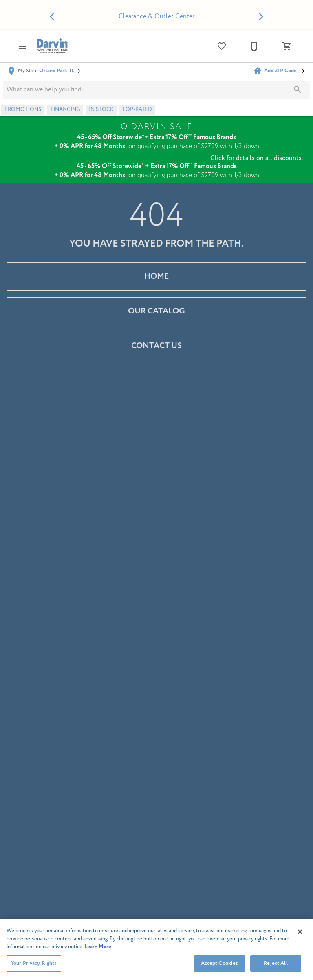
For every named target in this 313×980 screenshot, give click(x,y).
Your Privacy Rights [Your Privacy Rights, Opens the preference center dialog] (34, 967)
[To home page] (52, 46)
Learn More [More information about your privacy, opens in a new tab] (98, 951)
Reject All (276, 967)
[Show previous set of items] (52, 17)
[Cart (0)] (287, 46)
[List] (222, 46)
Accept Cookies (220, 967)
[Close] (300, 936)
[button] (23, 46)
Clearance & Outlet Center (156, 16)
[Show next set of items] (261, 17)
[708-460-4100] (254, 46)
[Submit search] (298, 89)
